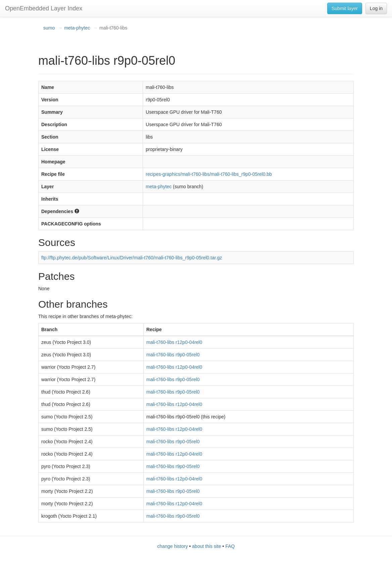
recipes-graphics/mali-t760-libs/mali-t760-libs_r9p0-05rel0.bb (209, 174)
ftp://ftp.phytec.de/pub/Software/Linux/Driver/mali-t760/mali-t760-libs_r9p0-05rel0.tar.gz (132, 258)
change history (173, 546)
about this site (206, 546)
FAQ (230, 546)
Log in (376, 8)
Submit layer (345, 8)
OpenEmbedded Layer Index (44, 8)
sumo (49, 28)
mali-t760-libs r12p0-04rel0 (174, 342)
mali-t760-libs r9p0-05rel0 (173, 355)
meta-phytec (77, 28)
